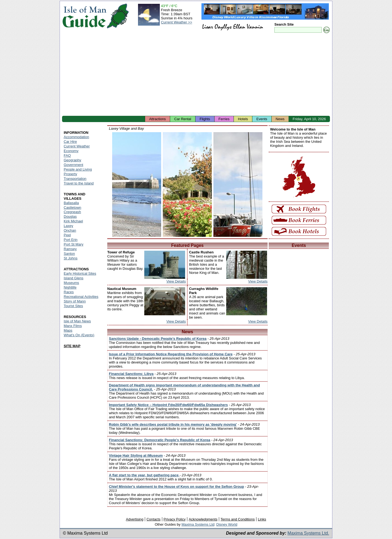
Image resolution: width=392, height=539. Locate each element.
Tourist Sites (73, 306)
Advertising (134, 519)
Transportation (75, 179)
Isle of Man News (77, 321)
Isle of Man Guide (84, 16)
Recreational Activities (81, 297)
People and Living (78, 169)
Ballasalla (71, 203)
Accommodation (76, 137)
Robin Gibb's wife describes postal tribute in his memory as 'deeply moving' (173, 424)
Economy (71, 151)
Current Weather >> (177, 22)
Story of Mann (75, 301)
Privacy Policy (175, 519)
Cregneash (72, 212)
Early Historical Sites (80, 273)
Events (262, 119)
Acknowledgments (203, 519)
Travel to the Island (79, 183)
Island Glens (73, 278)
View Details (176, 281)
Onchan (70, 230)
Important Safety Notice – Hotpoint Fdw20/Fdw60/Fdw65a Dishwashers (168, 405)
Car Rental (183, 119)
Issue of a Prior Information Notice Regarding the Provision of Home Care (171, 354)
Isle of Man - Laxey (137, 184)
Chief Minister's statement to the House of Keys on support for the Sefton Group (176, 487)
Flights (205, 119)
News (280, 119)
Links (262, 519)
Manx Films (73, 326)
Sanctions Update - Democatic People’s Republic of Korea (158, 339)
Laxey (68, 226)
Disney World (227, 524)
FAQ (67, 155)
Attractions (157, 119)
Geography (72, 160)
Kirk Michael (73, 221)
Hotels (243, 119)
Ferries (224, 119)
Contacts (153, 519)
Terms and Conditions (238, 519)
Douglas (70, 216)
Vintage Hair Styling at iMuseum (136, 455)
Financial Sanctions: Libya (131, 374)
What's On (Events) (79, 335)
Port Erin (71, 240)
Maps (68, 330)
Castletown (72, 208)
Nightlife (70, 287)
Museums (71, 283)
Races (69, 292)
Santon (69, 254)
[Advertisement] (196, 75)
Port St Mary (73, 244)
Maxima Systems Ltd (198, 524)
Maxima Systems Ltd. (308, 533)
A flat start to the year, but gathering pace (144, 475)
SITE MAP (72, 346)
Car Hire (70, 142)
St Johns (71, 258)
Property (70, 174)
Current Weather (77, 146)
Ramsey (70, 249)
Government (73, 165)
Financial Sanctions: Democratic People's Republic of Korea (160, 440)
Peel (67, 235)
